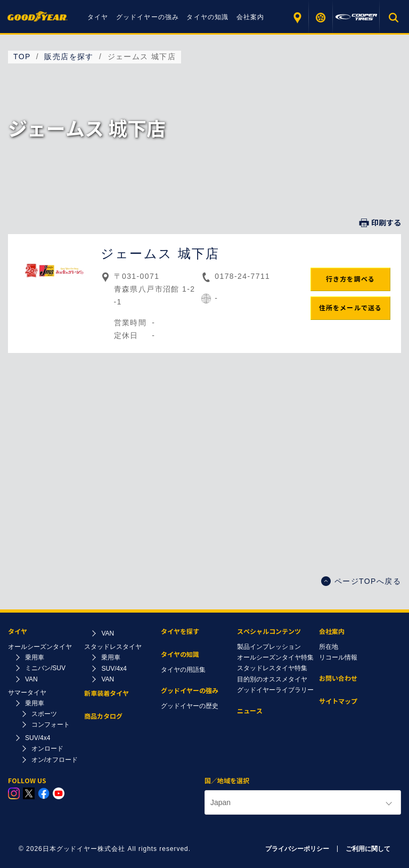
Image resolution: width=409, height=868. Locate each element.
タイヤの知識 (207, 17)
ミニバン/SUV (45, 668)
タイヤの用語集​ (183, 670)
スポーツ (44, 714)
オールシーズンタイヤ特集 (275, 657)
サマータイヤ (27, 693)
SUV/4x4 (38, 738)
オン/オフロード (55, 760)
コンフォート (51, 725)
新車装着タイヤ (107, 693)
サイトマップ (338, 701)
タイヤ (98, 17)
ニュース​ (250, 711)
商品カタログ (103, 716)
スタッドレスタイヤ (113, 647)
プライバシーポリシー (297, 849)
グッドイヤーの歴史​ (190, 706)
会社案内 (251, 17)
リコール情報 (338, 657)
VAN (31, 679)
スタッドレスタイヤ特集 (272, 668)
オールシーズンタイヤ (40, 647)
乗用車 (35, 657)
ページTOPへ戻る (361, 581)
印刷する (380, 223)
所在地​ (329, 647)
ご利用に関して (368, 849)
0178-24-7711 (242, 276)
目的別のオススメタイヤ (272, 679)
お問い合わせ (338, 678)
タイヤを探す (321, 17)
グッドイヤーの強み (148, 17)
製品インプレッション (269, 647)
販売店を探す (297, 17)
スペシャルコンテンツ (269, 632)
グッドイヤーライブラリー (275, 690)
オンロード (47, 749)
